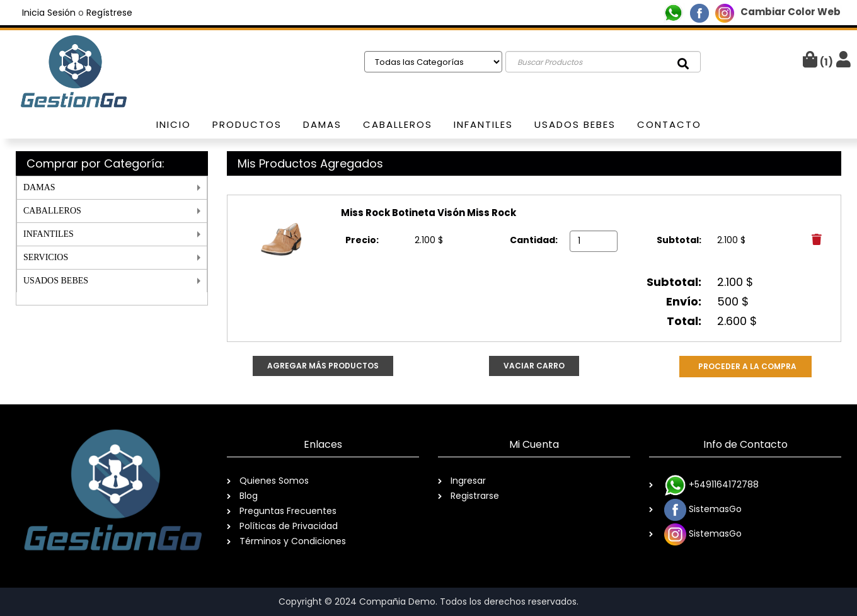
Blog (249, 496)
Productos (247, 124)
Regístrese (109, 13)
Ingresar (468, 481)
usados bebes (575, 124)
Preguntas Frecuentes (288, 511)
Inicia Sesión (49, 13)
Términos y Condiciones (293, 541)
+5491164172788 (710, 485)
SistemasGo (702, 510)
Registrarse (475, 496)
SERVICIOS (46, 257)
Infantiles (483, 124)
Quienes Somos (274, 481)
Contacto (669, 124)
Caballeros (398, 124)
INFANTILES (49, 234)
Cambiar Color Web (791, 12)
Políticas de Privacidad (289, 526)
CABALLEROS (52, 211)
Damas (322, 124)
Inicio (174, 124)
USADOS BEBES (56, 281)
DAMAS (39, 187)
